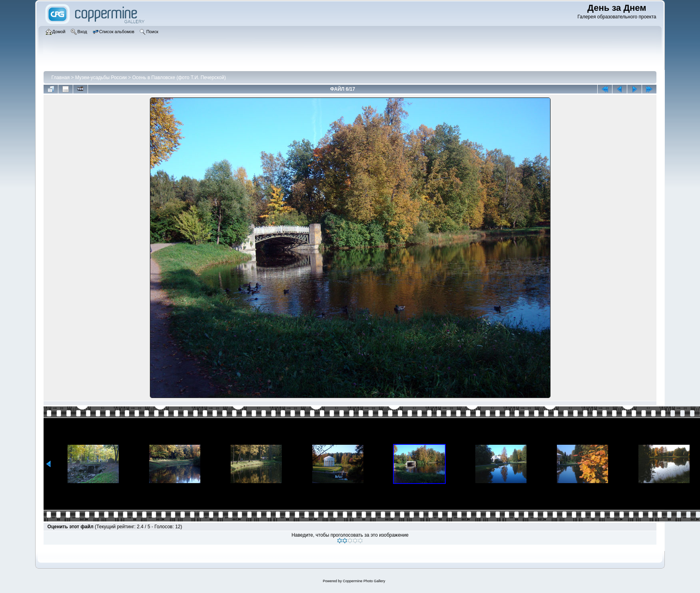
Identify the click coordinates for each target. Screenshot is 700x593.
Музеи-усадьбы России (101, 78)
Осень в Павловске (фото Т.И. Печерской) (179, 78)
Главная (61, 78)
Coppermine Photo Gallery (364, 581)
